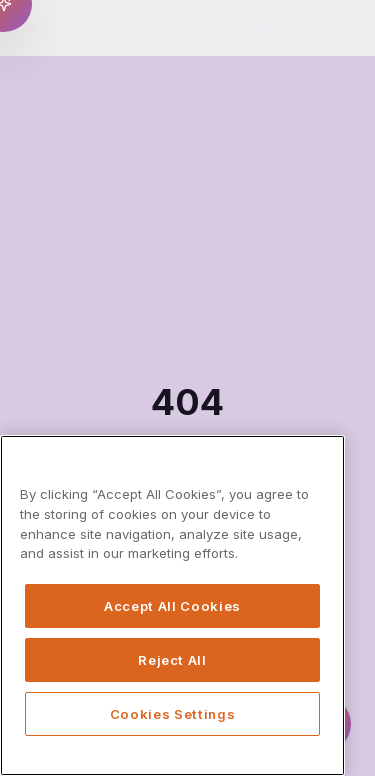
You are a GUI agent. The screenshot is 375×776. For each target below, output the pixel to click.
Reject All (172, 660)
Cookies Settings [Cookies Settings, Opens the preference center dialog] (173, 714)
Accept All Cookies (172, 606)
